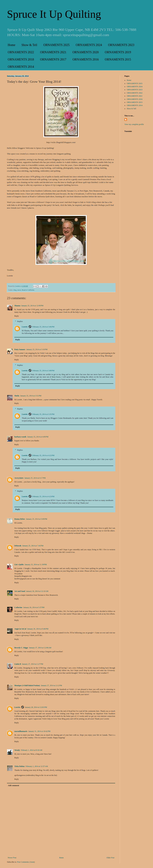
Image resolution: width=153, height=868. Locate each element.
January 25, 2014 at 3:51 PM (31, 396)
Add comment (13, 785)
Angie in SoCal (20, 629)
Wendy (17, 750)
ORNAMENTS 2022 (21, 52)
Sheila (17, 396)
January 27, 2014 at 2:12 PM (51, 685)
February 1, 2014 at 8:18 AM (32, 750)
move (19, 290)
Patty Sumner (20, 349)
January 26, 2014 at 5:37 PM (34, 607)
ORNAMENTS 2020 (86, 52)
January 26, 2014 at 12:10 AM (37, 591)
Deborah (18, 546)
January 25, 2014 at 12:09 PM (32, 306)
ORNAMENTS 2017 (53, 59)
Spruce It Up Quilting (54, 14)
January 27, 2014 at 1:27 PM (33, 664)
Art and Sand (20, 591)
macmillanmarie (21, 731)
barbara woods (20, 437)
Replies (20, 322)
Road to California (28, 290)
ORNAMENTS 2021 (53, 52)
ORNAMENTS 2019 (118, 52)
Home (12, 45)
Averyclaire (19, 478)
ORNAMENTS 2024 (89, 45)
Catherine (18, 607)
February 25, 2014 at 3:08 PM (43, 371)
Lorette (25, 327)
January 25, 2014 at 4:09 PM (38, 437)
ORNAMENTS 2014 (21, 67)
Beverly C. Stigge (21, 648)
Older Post (110, 858)
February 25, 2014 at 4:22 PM (43, 455)
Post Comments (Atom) (26, 862)
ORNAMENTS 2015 (118, 59)
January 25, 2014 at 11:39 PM (36, 565)
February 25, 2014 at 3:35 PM (43, 414)
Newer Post (12, 858)
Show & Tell (29, 45)
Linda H (18, 664)
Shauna (17, 306)
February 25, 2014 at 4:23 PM (43, 496)
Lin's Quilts (19, 565)
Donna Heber (20, 519)
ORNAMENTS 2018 (21, 59)
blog (15, 290)
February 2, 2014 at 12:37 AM (37, 766)
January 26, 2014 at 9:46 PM (38, 629)
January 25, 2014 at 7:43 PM (33, 546)
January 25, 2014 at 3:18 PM (37, 349)
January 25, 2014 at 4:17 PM (35, 478)
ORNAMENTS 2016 (86, 59)
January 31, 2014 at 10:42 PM (39, 731)
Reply (17, 316)
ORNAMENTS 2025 (56, 45)
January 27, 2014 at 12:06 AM (40, 648)
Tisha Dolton (19, 766)
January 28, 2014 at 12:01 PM (36, 707)
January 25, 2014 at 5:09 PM (37, 519)
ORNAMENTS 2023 (121, 45)
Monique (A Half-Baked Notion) (27, 685)
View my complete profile (134, 124)
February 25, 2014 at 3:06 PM (43, 327)
